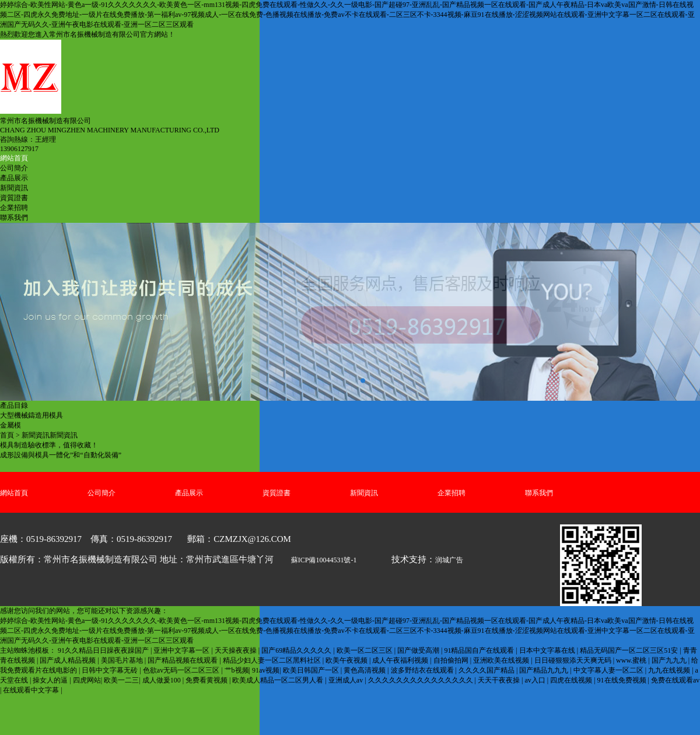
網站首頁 (14, 158)
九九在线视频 (670, 670)
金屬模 (10, 425)
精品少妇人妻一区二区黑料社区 (273, 660)
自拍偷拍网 (452, 660)
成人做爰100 (162, 680)
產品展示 (14, 178)
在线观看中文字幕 (32, 690)
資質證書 (14, 198)
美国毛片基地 (123, 660)
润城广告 (449, 560)
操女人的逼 (51, 680)
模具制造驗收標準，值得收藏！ (49, 445)
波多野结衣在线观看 (423, 670)
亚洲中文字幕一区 (182, 650)
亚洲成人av (346, 680)
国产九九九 (670, 660)
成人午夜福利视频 (401, 660)
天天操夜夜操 (237, 650)
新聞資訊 (14, 188)
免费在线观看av (675, 680)
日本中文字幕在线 (548, 650)
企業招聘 (14, 208)
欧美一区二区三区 (365, 650)
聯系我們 (14, 218)
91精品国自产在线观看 (480, 650)
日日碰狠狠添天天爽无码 (574, 660)
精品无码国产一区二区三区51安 (630, 650)
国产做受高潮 (419, 650)
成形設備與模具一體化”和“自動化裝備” (61, 455)
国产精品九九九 (545, 670)
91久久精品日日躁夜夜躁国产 (104, 650)
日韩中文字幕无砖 (111, 670)
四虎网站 (87, 680)
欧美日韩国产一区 (312, 670)
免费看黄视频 (207, 680)
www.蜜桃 (632, 660)
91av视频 (266, 670)
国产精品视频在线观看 (183, 660)
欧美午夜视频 (347, 660)
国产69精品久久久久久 (297, 650)
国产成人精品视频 (69, 660)
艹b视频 (237, 670)
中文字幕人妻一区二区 (609, 670)
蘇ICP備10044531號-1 (324, 560)
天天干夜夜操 (500, 680)
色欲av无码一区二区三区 (182, 670)
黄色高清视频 (365, 670)
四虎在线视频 (572, 680)
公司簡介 (14, 168)
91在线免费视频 (623, 680)
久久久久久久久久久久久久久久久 (421, 680)
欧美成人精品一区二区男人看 (279, 680)
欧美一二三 (121, 680)
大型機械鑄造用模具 (32, 415)
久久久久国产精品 (487, 670)
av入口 (535, 680)
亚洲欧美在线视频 (502, 660)
